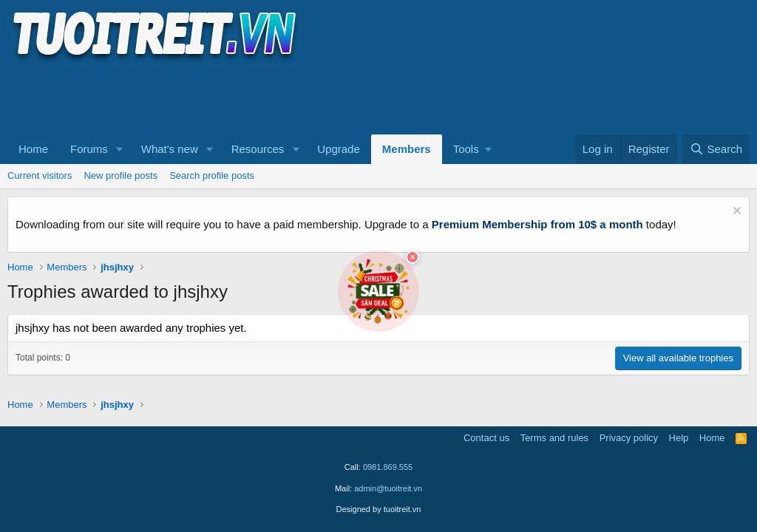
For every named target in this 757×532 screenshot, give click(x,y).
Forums (89, 149)
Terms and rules (554, 438)
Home (33, 149)
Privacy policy (629, 438)
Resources (258, 149)
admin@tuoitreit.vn (388, 488)
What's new (170, 149)
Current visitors (40, 175)
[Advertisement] (276, 97)
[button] (120, 149)
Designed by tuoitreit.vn (379, 509)
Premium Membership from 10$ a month (537, 224)
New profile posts (120, 175)
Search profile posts (212, 175)
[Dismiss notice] (735, 212)
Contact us (486, 438)
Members (407, 149)
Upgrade (339, 149)
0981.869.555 (388, 467)
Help (679, 438)
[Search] (716, 149)
